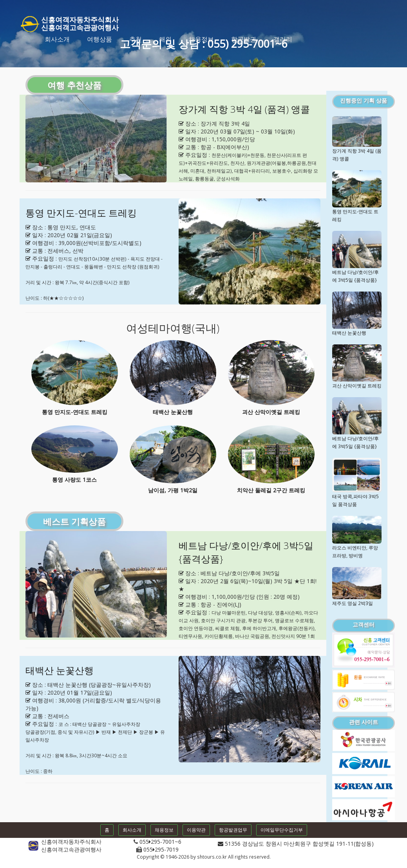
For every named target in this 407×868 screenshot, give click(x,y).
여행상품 (99, 39)
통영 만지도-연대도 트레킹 (81, 213)
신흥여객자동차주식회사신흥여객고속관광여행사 (69, 22)
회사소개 (57, 39)
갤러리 (283, 39)
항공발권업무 (233, 830)
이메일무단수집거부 (282, 830)
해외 (165, 39)
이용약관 (196, 830)
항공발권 (244, 39)
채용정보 (201, 39)
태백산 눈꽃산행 (60, 670)
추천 (136, 39)
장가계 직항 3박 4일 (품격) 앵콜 (244, 109)
